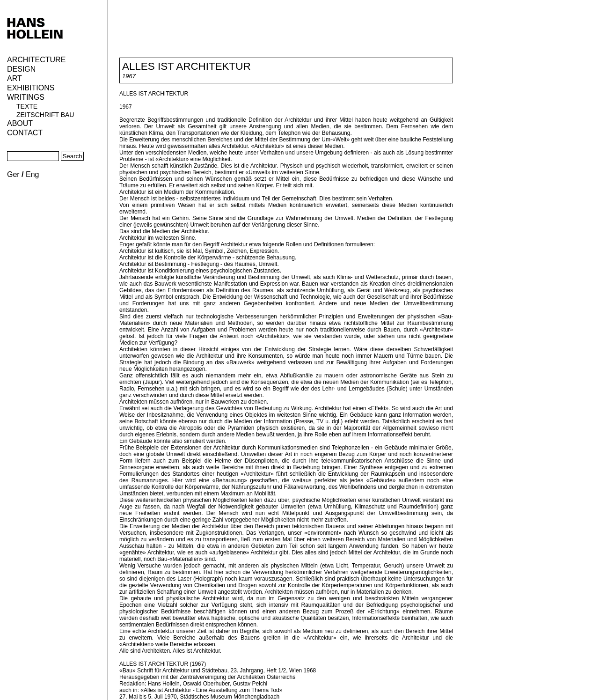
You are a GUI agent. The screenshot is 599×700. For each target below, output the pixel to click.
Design (21, 69)
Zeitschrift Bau (45, 115)
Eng (32, 174)
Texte (27, 106)
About (20, 123)
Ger (13, 174)
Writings (26, 97)
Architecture (36, 60)
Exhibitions (31, 88)
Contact (25, 133)
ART (15, 78)
